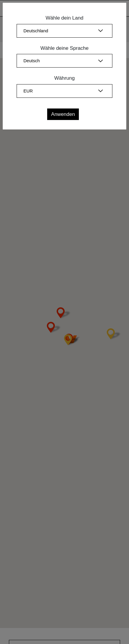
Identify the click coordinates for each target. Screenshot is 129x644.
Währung (64, 78)
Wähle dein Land (65, 18)
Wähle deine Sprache (64, 48)
